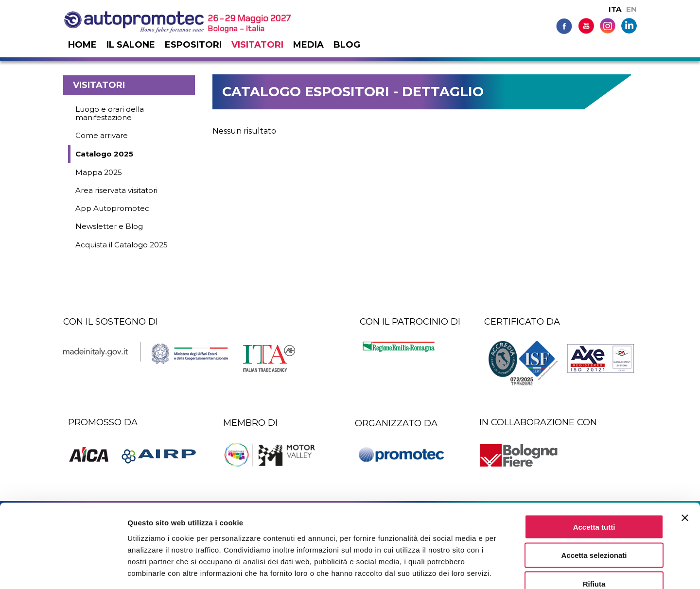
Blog (347, 45)
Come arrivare (102, 135)
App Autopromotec (112, 208)
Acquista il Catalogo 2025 (122, 245)
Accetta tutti (594, 470)
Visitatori (257, 45)
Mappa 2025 (99, 172)
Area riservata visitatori (116, 190)
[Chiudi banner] (685, 461)
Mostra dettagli (511, 570)
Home (82, 45)
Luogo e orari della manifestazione (110, 113)
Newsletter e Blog (109, 226)
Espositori (193, 45)
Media (308, 45)
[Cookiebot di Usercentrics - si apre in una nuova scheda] (63, 570)
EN (631, 9)
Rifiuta (594, 527)
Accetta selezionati (594, 498)
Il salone (131, 45)
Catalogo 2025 (104, 154)
